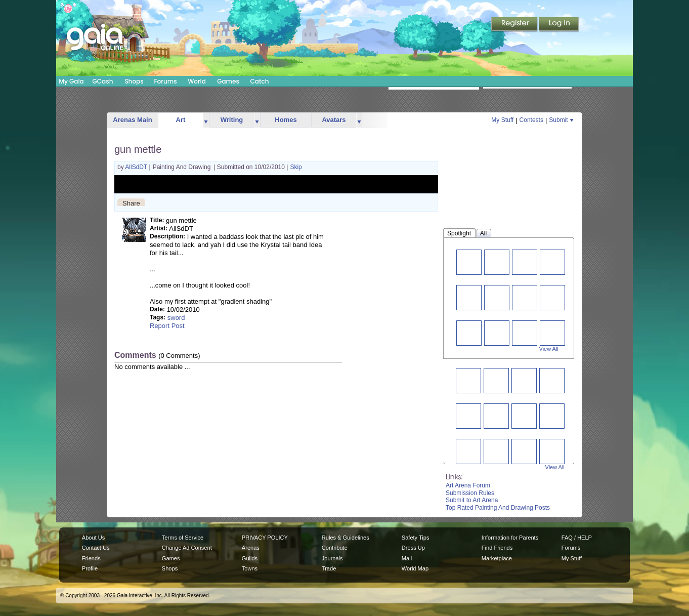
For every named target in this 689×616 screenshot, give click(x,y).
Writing (232, 120)
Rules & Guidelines (346, 538)
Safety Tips (416, 538)
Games (228, 81)
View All (549, 349)
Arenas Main (132, 120)
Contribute (335, 548)
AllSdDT (137, 167)
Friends (91, 558)
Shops (134, 81)
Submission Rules (470, 493)
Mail (407, 558)
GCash (103, 81)
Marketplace (497, 558)
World (197, 81)
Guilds (250, 558)
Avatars (334, 120)
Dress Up (413, 548)
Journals (332, 558)
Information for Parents (510, 538)
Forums (165, 81)
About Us (93, 538)
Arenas (251, 548)
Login (559, 25)
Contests (531, 120)
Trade (329, 568)
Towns (250, 568)
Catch (260, 81)
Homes (286, 120)
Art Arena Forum (468, 485)
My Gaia (71, 81)
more (206, 120)
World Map (415, 568)
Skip (296, 167)
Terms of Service (183, 538)
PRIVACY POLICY (265, 538)
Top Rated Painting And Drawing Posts (498, 508)
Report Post (167, 326)
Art (181, 120)
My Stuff (502, 120)
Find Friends (497, 548)
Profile (90, 568)
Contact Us (96, 548)
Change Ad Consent (187, 548)
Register (515, 25)
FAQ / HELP (577, 538)
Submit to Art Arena (472, 500)
